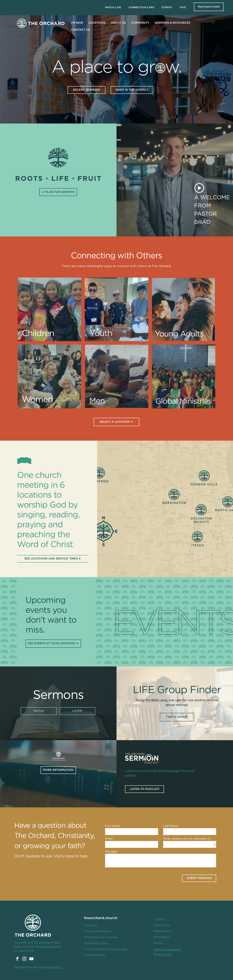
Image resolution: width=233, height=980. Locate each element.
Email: (109, 839)
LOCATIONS (97, 23)
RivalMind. (56, 967)
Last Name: (171, 826)
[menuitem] (113, 8)
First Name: (113, 826)
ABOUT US (118, 23)
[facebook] (17, 959)
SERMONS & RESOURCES (172, 23)
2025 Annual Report (167, 950)
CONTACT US (80, 30)
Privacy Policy (163, 954)
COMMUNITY (140, 23)
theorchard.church (101, 918)
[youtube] (31, 959)
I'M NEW (77, 23)
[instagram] (24, 959)
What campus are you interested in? (187, 839)
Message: (111, 852)
